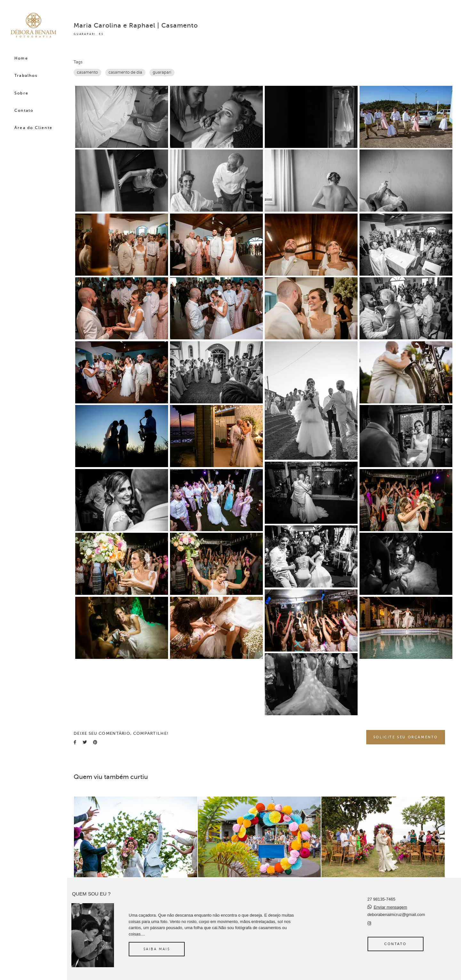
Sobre (21, 93)
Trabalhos (26, 76)
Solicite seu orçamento (406, 737)
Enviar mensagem (390, 907)
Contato (24, 110)
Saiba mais (157, 949)
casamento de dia (125, 72)
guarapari (162, 72)
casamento (87, 72)
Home (21, 58)
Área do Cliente (33, 128)
